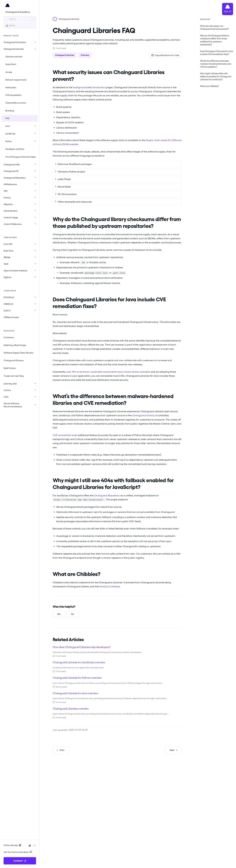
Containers (9, 337)
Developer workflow (15, 149)
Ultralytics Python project (71, 172)
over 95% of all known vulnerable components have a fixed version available (108, 372)
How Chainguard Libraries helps (21, 157)
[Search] (20, 19)
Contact (20, 861)
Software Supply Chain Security (19, 353)
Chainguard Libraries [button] (65, 55)
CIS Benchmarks (11, 317)
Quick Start (11, 64)
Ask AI (10, 26)
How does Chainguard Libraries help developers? (82, 647)
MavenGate (64, 187)
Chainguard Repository (107, 495)
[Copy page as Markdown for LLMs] (165, 55)
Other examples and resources (75, 202)
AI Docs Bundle (12, 845)
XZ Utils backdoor (67, 194)
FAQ (7, 118)
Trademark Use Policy (14, 376)
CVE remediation (13, 95)
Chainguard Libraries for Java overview (75, 693)
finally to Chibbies (110, 587)
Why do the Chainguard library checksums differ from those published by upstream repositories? (215, 40)
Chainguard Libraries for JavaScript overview (79, 662)
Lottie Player (64, 179)
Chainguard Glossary (14, 360)
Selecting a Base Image (15, 345)
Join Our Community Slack (18, 852)
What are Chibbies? (209, 86)
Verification (11, 87)
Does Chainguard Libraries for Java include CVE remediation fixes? (217, 53)
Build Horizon (10, 368)
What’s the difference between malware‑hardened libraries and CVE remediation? (215, 64)
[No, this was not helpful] (73, 614)
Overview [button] (85, 55)
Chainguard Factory (143, 415)
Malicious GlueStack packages (75, 164)
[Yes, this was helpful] (59, 614)
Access (9, 72)
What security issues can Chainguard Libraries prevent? (214, 27)
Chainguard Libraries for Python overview (77, 678)
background (80, 87)
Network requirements (16, 80)
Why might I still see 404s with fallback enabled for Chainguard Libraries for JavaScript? (216, 76)
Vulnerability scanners (16, 103)
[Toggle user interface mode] (31, 845)
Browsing (10, 111)
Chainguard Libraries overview (71, 708)
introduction (99, 87)
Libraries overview (14, 57)
